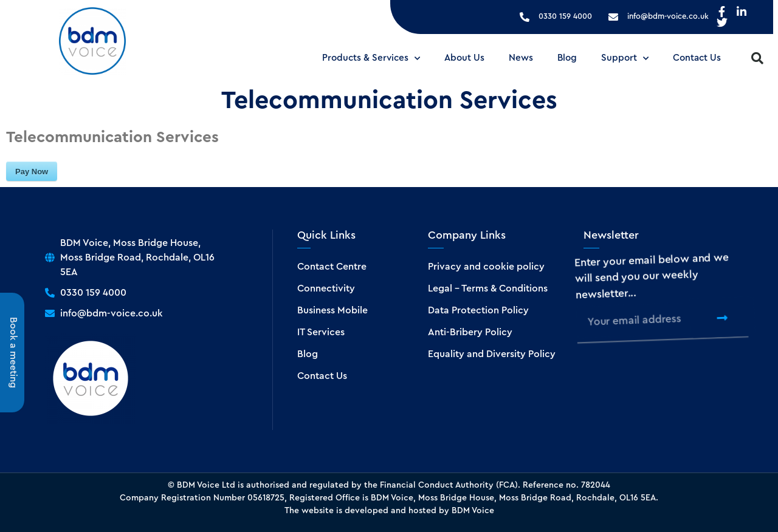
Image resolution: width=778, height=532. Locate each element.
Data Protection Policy (478, 310)
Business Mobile (332, 310)
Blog (567, 58)
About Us (464, 58)
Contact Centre (332, 267)
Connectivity (326, 288)
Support (625, 59)
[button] (757, 58)
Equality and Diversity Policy (492, 354)
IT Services (321, 332)
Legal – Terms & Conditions (488, 288)
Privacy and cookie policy (486, 267)
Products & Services (371, 59)
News (521, 58)
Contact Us (697, 58)
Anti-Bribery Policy (470, 332)
